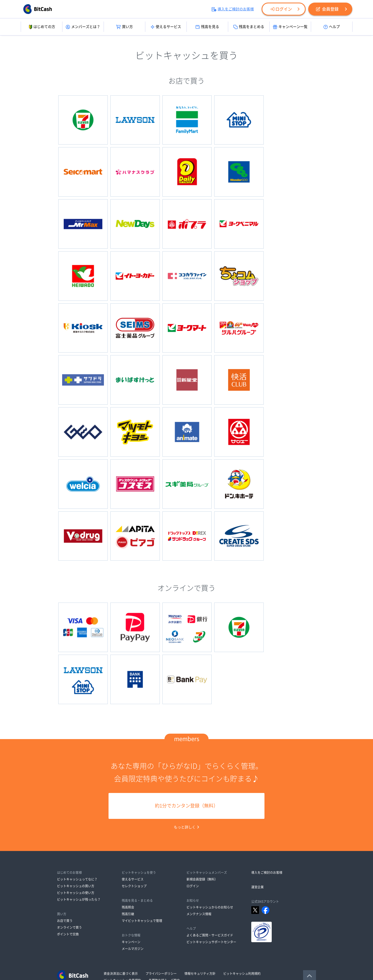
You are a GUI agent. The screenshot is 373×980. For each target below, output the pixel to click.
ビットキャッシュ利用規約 (242, 920)
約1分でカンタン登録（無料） (187, 752)
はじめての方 (42, 27)
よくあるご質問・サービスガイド (210, 881)
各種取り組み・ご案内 (164, 926)
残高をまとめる (249, 27)
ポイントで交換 (68, 880)
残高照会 (128, 853)
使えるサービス (166, 27)
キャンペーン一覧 (290, 27)
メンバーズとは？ (83, 27)
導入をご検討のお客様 (233, 9)
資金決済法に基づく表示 (121, 920)
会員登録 (327, 9)
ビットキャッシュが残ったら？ (79, 846)
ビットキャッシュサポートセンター (211, 888)
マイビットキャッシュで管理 (142, 867)
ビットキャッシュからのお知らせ (210, 853)
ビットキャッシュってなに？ (77, 825)
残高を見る (207, 27)
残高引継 (128, 860)
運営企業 (257, 833)
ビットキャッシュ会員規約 (122, 926)
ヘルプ (332, 27)
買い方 (124, 27)
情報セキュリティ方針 (200, 920)
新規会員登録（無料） (202, 825)
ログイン (281, 9)
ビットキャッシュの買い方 (76, 832)
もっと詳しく (187, 773)
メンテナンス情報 (199, 860)
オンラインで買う (69, 874)
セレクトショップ (134, 832)
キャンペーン (131, 888)
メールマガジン (133, 895)
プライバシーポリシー (161, 920)
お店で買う (65, 867)
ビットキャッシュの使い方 (76, 839)
